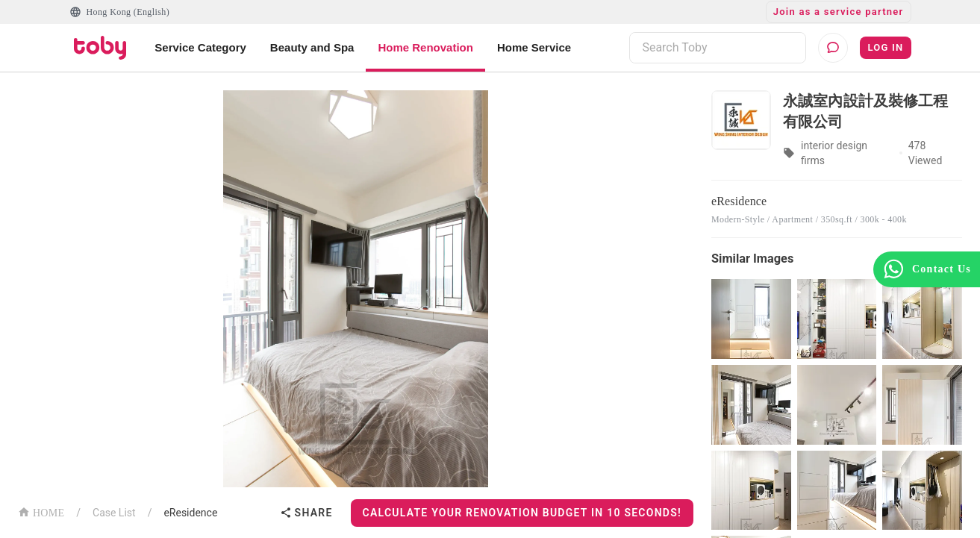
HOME (41, 512)
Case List (114, 513)
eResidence (190, 513)
